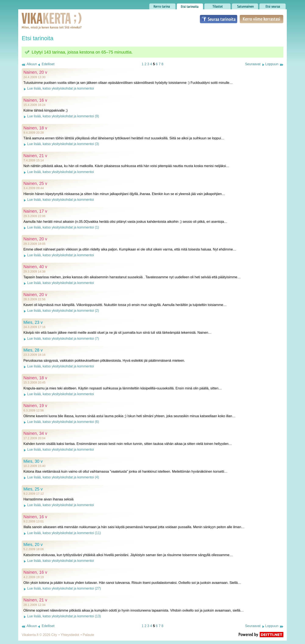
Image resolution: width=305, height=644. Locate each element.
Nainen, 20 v (35, 72)
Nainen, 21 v (35, 156)
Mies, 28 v (33, 350)
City (54, 635)
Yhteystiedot (70, 635)
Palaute (88, 635)
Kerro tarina (162, 5)
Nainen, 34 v (35, 433)
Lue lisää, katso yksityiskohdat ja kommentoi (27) (64, 588)
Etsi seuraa (272, 5)
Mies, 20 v (33, 544)
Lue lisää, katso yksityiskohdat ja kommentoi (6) (63, 422)
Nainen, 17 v (35, 211)
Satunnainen (245, 5)
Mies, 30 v (33, 461)
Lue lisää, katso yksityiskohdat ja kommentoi (60, 88)
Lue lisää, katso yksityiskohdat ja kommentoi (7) (63, 339)
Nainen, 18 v (35, 128)
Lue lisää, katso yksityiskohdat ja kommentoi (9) (63, 116)
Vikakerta (41, 17)
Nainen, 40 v (35, 267)
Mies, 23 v (33, 322)
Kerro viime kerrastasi (261, 19)
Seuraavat (253, 64)
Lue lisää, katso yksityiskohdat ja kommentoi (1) (63, 227)
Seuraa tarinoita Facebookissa (219, 19)
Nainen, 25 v (35, 183)
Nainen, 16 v (35, 100)
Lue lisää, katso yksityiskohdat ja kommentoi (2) (63, 311)
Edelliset (48, 64)
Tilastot (217, 5)
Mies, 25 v (33, 489)
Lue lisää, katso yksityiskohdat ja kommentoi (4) (63, 477)
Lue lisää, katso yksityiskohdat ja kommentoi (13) (64, 616)
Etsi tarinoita (190, 5)
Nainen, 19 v (35, 406)
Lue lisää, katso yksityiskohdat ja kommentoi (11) (64, 533)
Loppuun (272, 64)
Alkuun (32, 64)
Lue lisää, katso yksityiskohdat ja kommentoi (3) (63, 144)
